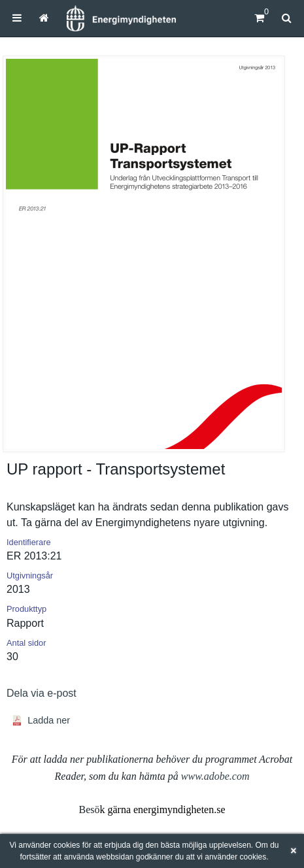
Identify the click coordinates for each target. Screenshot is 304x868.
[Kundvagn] (259, 18)
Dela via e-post (42, 693)
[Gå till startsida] (44, 18)
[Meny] (17, 18)
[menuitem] (17, 18)
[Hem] (121, 18)
